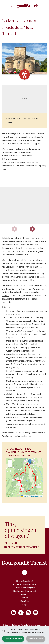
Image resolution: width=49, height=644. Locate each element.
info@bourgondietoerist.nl (24, 547)
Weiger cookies (36, 639)
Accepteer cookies (13, 639)
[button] (30, 462)
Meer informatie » (37, 632)
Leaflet (25, 496)
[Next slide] (32, 229)
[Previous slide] (14, 229)
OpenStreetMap (37, 496)
